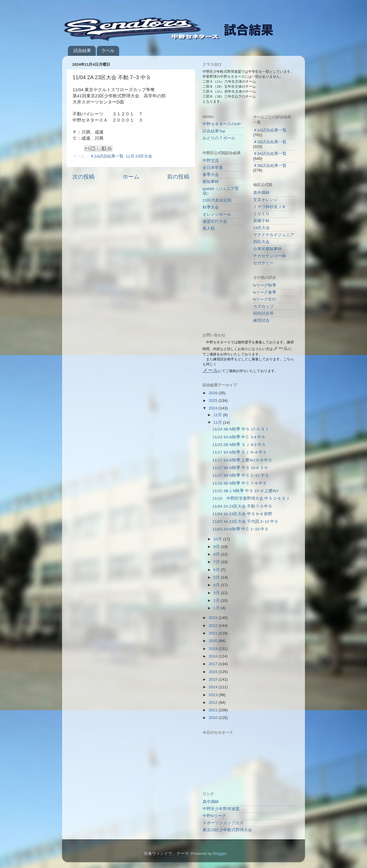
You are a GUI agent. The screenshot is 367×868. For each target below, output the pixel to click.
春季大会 (211, 175)
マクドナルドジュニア (274, 235)
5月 (217, 577)
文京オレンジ (265, 200)
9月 (217, 547)
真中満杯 (261, 193)
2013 (214, 695)
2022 (214, 626)
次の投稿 (83, 177)
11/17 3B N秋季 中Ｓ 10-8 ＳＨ (240, 468)
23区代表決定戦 (217, 200)
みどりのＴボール (219, 138)
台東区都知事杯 (267, 249)
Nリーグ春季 (265, 292)
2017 (214, 664)
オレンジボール (217, 214)
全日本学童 (213, 168)
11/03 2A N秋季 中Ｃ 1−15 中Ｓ (241, 529)
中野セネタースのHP (222, 124)
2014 (214, 687)
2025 (214, 401)
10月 (218, 539)
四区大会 (261, 242)
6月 (217, 570)
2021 (214, 633)
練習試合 (261, 320)
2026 (214, 393)
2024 (214, 408)
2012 (214, 702)
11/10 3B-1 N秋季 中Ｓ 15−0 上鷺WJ (245, 491)
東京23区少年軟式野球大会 (227, 830)
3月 (217, 593)
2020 (214, 641)
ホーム (131, 177)
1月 (217, 608)
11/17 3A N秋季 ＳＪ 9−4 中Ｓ (240, 452)
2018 (214, 656)
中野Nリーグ (214, 816)
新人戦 (209, 228)
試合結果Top (214, 131)
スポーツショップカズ (223, 823)
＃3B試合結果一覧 (270, 166)
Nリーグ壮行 (265, 299)
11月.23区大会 (139, 156)
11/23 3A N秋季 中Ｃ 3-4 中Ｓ (239, 437)
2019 (214, 649)
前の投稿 (178, 177)
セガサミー (263, 263)
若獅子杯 (261, 221)
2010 (214, 718)
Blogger (219, 854)
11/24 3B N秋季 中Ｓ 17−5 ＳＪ (241, 429)
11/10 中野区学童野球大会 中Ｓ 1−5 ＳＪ (251, 498)
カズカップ (263, 306)
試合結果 (82, 50)
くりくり (261, 214)
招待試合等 (263, 313)
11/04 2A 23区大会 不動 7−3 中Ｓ (242, 506)
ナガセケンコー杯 (270, 256)
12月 (218, 415)
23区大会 (261, 228)
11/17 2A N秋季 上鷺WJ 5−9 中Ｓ (242, 460)
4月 (217, 585)
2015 (214, 679)
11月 (218, 422)
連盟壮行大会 (215, 221)
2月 (217, 600)
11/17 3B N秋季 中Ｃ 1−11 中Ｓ (241, 475)
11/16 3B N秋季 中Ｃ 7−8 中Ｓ (240, 483)
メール (210, 370)
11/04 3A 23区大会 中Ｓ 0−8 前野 (242, 514)
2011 (214, 710)
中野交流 (211, 161)
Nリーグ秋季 (265, 285)
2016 (214, 672)
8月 (217, 554)
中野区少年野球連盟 (221, 809)
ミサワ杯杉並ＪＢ (270, 207)
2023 (214, 618)
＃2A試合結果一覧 (107, 156)
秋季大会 (211, 207)
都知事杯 (211, 182)
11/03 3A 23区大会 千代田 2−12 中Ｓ (246, 522)
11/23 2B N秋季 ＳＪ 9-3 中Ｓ (239, 445)
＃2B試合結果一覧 (270, 142)
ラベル (108, 50)
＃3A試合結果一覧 (270, 154)
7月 (217, 562)
